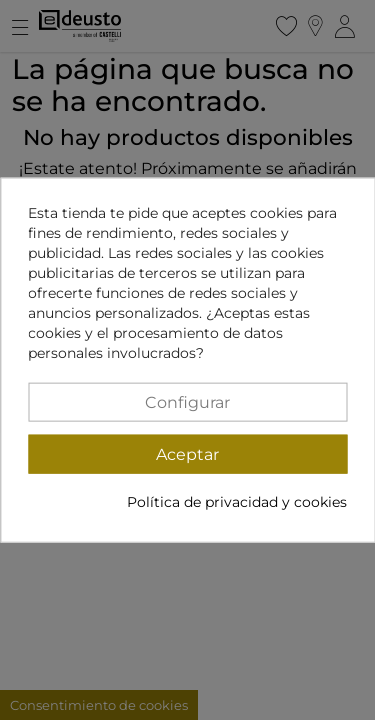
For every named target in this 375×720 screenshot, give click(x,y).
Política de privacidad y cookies (237, 501)
